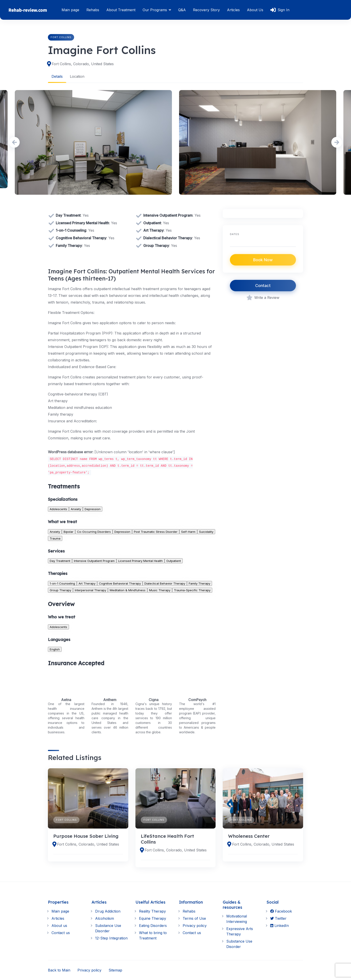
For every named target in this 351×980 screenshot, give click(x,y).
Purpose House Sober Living (86, 836)
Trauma (55, 538)
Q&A (182, 10)
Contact (263, 286)
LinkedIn (279, 926)
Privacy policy (195, 926)
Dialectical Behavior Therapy (165, 583)
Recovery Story (206, 10)
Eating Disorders (153, 926)
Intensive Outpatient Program (94, 561)
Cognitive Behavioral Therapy (120, 583)
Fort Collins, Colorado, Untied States (88, 844)
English (55, 649)
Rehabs (93, 10)
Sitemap (115, 970)
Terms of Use (194, 918)
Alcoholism (105, 918)
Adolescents (58, 509)
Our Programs (155, 10)
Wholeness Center (249, 836)
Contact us (61, 933)
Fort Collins (61, 37)
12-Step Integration (111, 938)
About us (59, 926)
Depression (93, 509)
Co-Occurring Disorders (94, 531)
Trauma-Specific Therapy (192, 590)
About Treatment (121, 10)
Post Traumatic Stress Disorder (156, 531)
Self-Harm (188, 531)
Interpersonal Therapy (90, 590)
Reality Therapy (152, 911)
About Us (255, 10)
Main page (70, 10)
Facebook (281, 911)
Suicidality (206, 531)
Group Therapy (60, 590)
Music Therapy (160, 590)
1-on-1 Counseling (62, 583)
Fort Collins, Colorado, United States (83, 64)
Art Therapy (87, 583)
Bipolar (68, 531)
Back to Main (59, 970)
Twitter (278, 918)
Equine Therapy (153, 918)
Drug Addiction (108, 911)
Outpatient (174, 561)
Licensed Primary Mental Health (140, 561)
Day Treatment (60, 561)
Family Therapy (199, 583)
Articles (233, 10)
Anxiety (76, 509)
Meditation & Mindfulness (128, 590)
